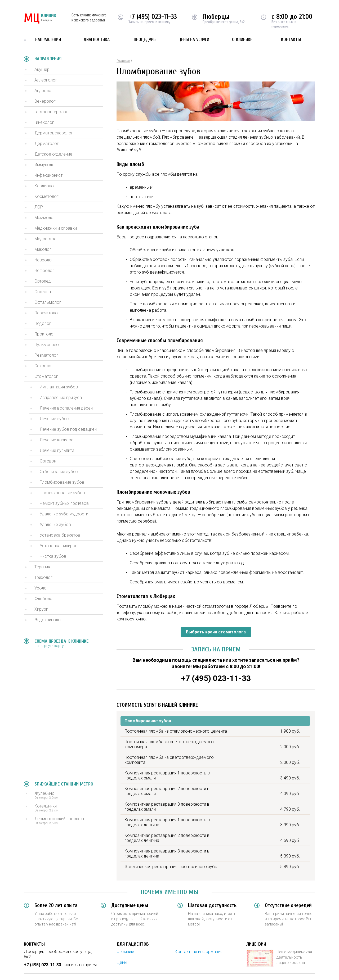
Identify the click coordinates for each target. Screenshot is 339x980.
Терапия (42, 567)
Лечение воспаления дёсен (66, 408)
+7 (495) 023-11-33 (153, 17)
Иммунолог (45, 165)
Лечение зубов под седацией (68, 429)
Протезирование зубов (62, 493)
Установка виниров (59, 546)
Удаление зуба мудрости (64, 514)
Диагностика (97, 40)
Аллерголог (46, 80)
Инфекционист (48, 175)
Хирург (41, 609)
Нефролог (44, 271)
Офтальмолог (48, 302)
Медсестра (45, 239)
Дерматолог (47, 144)
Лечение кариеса (57, 440)
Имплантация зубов (59, 387)
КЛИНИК (40, 19)
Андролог (44, 91)
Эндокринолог (48, 620)
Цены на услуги (194, 40)
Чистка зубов (53, 556)
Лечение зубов (54, 419)
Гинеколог (44, 122)
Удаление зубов (55, 525)
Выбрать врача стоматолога (216, 632)
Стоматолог (46, 376)
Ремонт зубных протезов (64, 503)
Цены (122, 962)
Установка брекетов (60, 535)
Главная (123, 60)
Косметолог (46, 196)
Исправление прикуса (61, 398)
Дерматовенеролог (54, 133)
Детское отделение (53, 154)
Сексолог (44, 366)
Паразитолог (47, 313)
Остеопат (44, 292)
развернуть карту (49, 646)
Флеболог (44, 599)
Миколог (43, 249)
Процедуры (145, 40)
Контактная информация (199, 952)
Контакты (291, 40)
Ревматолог (46, 355)
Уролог (41, 588)
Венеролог (45, 101)
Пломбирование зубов (62, 482)
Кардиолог (45, 186)
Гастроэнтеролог (51, 112)
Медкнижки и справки (56, 228)
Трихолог (43, 577)
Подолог (43, 323)
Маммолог (45, 218)
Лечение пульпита (57, 450)
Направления (48, 40)
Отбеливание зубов (59, 472)
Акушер (42, 69)
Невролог (44, 260)
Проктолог (45, 334)
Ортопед (43, 281)
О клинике (242, 40)
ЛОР (39, 207)
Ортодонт (49, 461)
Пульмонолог (48, 345)
